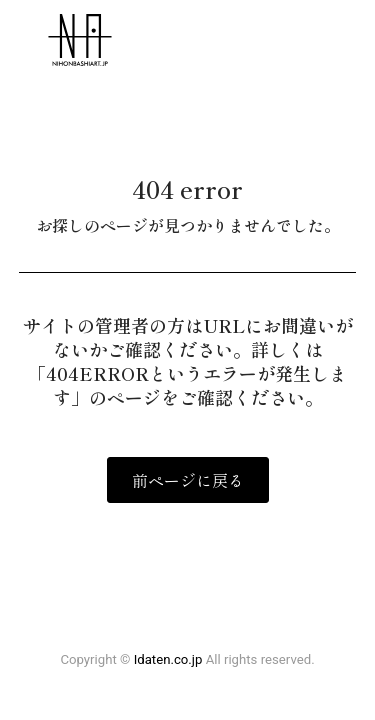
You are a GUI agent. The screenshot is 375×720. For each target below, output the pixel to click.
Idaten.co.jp (168, 659)
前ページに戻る (188, 480)
